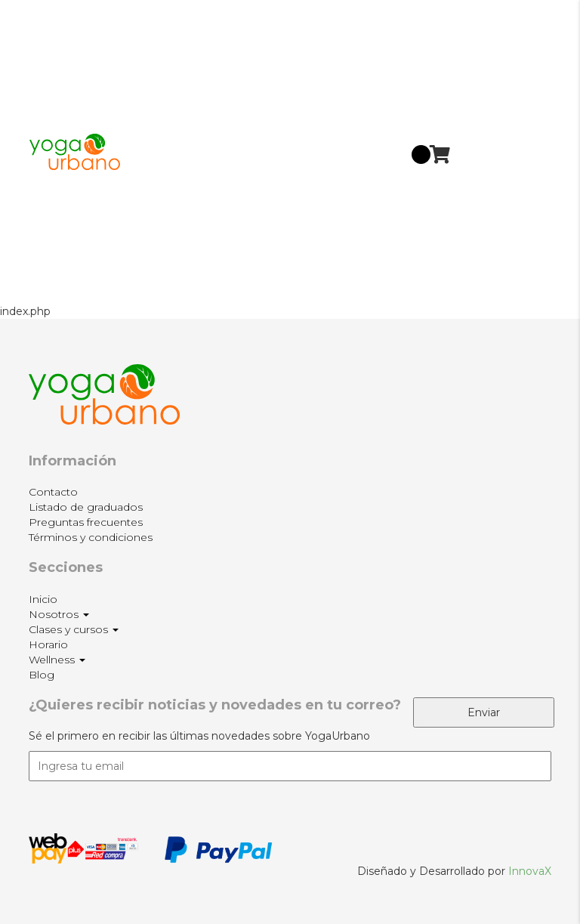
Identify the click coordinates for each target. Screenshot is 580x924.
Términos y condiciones (91, 537)
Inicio (484, 35)
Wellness (495, 221)
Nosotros (495, 78)
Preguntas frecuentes (86, 522)
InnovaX (530, 871)
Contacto (53, 492)
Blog (482, 269)
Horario (490, 178)
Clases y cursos (494, 133)
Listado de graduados (86, 507)
